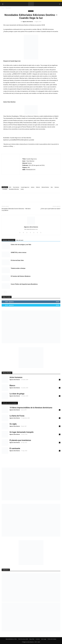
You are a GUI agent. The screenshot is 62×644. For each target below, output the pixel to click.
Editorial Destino (45, 187)
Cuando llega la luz (25, 187)
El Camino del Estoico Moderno (21, 276)
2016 (10, 187)
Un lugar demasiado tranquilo (22, 432)
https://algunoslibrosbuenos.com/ (31, 229)
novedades (5, 189)
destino (33, 187)
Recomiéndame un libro (11, 639)
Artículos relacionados (8, 240)
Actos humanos (16, 377)
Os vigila (13, 424)
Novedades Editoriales (14, 189)
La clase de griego (17, 394)
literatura (57, 187)
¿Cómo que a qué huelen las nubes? (50, 209)
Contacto (38, 639)
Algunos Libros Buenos (28, 22)
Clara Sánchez (16, 187)
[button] (3, 4)
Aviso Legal (44, 639)
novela (22, 189)
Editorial (38, 187)
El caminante (15, 448)
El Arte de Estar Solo (17, 260)
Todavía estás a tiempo (18, 268)
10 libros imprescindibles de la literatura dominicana (31, 408)
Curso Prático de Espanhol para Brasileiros (24, 284)
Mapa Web (32, 639)
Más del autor (20, 240)
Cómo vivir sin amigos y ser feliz (21, 245)
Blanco (12, 386)
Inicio (3, 8)
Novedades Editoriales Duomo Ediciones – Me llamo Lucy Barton (16, 210)
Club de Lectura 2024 (23, 639)
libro (52, 187)
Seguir (58, 302)
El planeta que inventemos (20, 440)
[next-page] (5, 292)
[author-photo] (31, 225)
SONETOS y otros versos (19, 252)
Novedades (8, 8)
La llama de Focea (17, 416)
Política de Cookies (52, 639)
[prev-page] (3, 292)
